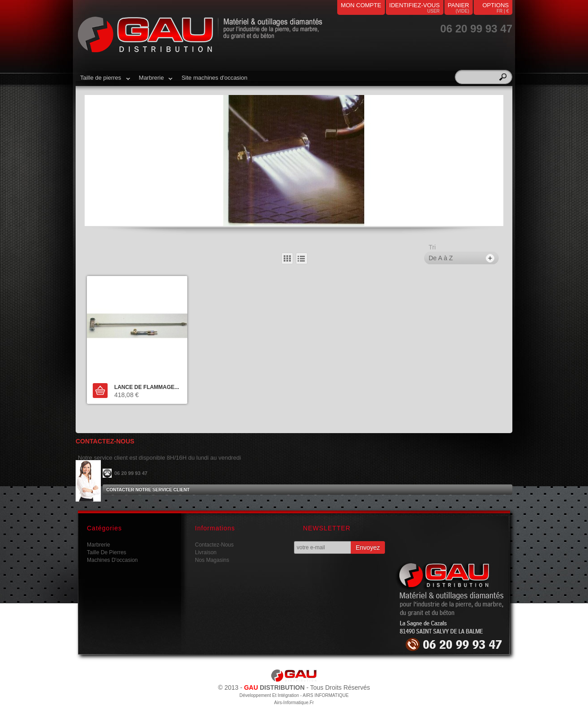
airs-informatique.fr (294, 703)
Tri (432, 247)
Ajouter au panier (100, 391)
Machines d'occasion (112, 560)
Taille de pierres (103, 81)
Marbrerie (153, 81)
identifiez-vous (415, 5)
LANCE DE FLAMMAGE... (147, 387)
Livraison (206, 552)
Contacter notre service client (148, 490)
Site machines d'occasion (214, 78)
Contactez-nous (214, 545)
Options (495, 5)
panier (459, 5)
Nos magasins (212, 560)
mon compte (361, 5)
